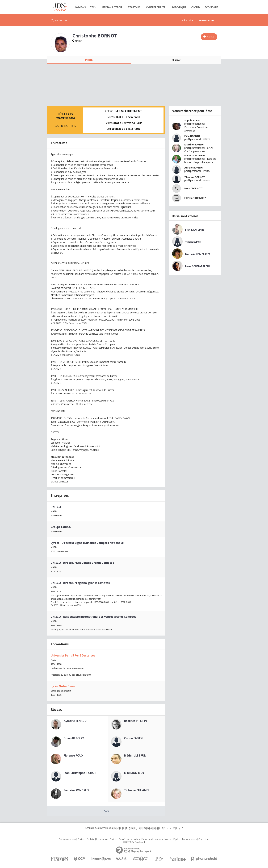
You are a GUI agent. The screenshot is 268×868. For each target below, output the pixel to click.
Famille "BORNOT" (195, 198)
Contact (81, 839)
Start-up (134, 7)
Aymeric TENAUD (75, 721)
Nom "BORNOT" (194, 188)
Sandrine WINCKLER (77, 790)
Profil (89, 60)
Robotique (179, 7)
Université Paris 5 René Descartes (73, 655)
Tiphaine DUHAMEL (137, 790)
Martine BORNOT (194, 144)
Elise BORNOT (192, 136)
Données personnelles (129, 839)
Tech (93, 7)
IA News (81, 7)
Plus (106, 811)
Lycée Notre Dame (63, 686)
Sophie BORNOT (194, 120)
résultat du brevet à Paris (125, 123)
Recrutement (102, 839)
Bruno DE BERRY (74, 738)
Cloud (196, 7)
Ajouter (211, 36)
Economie (211, 7)
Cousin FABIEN (133, 738)
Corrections (204, 839)
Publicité (90, 839)
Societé (113, 839)
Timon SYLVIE (193, 242)
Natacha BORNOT (195, 155)
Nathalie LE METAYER (198, 254)
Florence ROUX (74, 755)
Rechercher (61, 20)
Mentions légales (172, 839)
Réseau (176, 60)
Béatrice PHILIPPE (136, 721)
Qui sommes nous (67, 839)
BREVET (65, 126)
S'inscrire (188, 20)
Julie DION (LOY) (135, 773)
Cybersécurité (156, 7)
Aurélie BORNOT (194, 168)
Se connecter (207, 20)
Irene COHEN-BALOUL (198, 266)
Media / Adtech (112, 7)
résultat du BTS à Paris (125, 129)
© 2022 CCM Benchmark (134, 842)
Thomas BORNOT (195, 177)
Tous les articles (189, 839)
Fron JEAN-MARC (195, 230)
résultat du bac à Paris (125, 117)
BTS (74, 126)
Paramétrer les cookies (152, 839)
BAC (57, 126)
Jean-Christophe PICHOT (80, 773)
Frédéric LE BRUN (135, 755)
